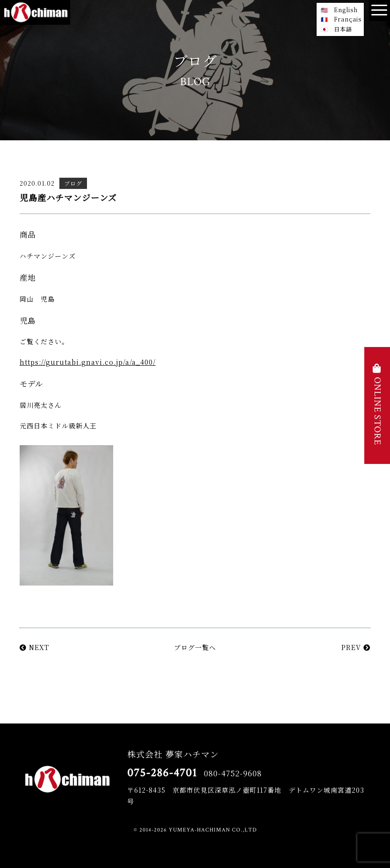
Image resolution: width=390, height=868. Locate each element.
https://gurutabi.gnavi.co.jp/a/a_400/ (88, 362)
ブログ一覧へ (195, 647)
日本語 (343, 29)
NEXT (34, 647)
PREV (356, 647)
